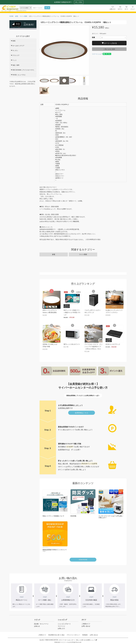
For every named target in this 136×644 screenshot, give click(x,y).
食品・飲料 (15, 65)
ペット (14, 60)
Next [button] (87, 50)
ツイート (95, 54)
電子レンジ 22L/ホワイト (72, 344)
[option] (64, 51)
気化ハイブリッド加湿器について (53, 516)
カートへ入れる (109, 43)
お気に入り (61, 628)
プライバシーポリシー (73, 635)
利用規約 (85, 635)
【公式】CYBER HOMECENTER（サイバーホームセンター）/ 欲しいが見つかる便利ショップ (68, 640)
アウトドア (15, 55)
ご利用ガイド (86, 624)
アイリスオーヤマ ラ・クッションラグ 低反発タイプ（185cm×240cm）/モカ (93, 347)
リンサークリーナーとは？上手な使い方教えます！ (111, 517)
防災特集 (73, 516)
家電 (17, 16)
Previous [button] (41, 50)
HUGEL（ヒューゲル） (19, 75)
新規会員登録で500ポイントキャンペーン (55, 550)
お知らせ (37, 626)
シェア (100, 54)
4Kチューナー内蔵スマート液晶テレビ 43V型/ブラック (72, 312)
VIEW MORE (83, 560)
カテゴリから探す (23, 36)
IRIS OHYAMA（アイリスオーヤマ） (23, 70)
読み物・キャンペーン (41, 624)
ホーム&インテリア (18, 46)
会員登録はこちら (82, 413)
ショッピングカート (64, 624)
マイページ (61, 626)
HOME (11, 16)
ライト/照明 (24, 16)
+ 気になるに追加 (109, 49)
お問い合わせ (86, 626)
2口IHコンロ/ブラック (113, 344)
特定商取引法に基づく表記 (56, 635)
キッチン (14, 50)
